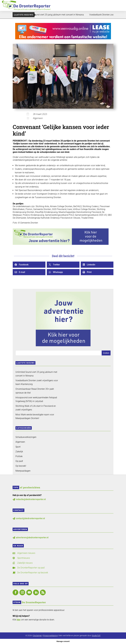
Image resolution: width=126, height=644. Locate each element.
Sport (18, 447)
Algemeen (38, 118)
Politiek (19, 456)
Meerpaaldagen (23, 471)
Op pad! (19, 461)
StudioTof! (96, 636)
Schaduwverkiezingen (26, 437)
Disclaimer (37, 636)
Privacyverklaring (50, 636)
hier (19, 620)
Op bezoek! (21, 466)
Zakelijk (19, 452)
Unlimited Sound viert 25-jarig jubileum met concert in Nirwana (58, 15)
